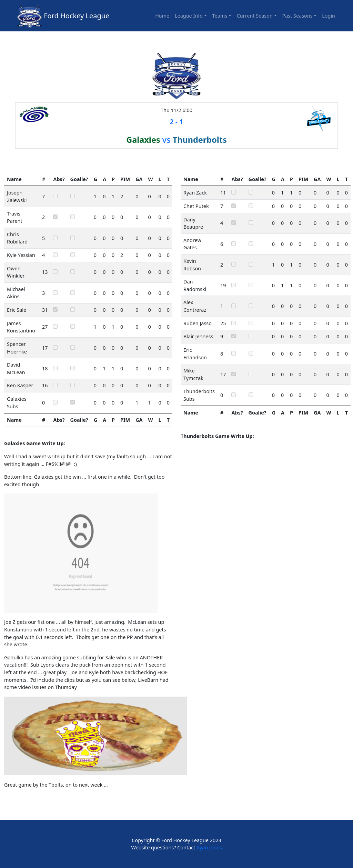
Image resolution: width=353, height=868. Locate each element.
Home (162, 16)
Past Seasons (297, 16)
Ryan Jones (209, 847)
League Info (189, 16)
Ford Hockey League (77, 16)
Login (329, 16)
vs (176, 140)
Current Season (255, 16)
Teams (220, 16)
